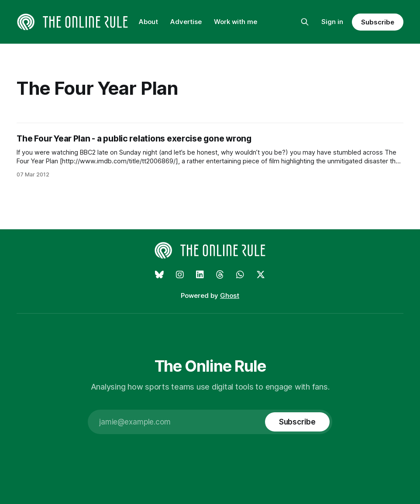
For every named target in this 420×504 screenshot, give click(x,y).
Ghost (230, 295)
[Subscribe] (297, 422)
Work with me (236, 22)
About (148, 22)
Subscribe (377, 22)
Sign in (332, 22)
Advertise (186, 22)
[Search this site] (305, 22)
